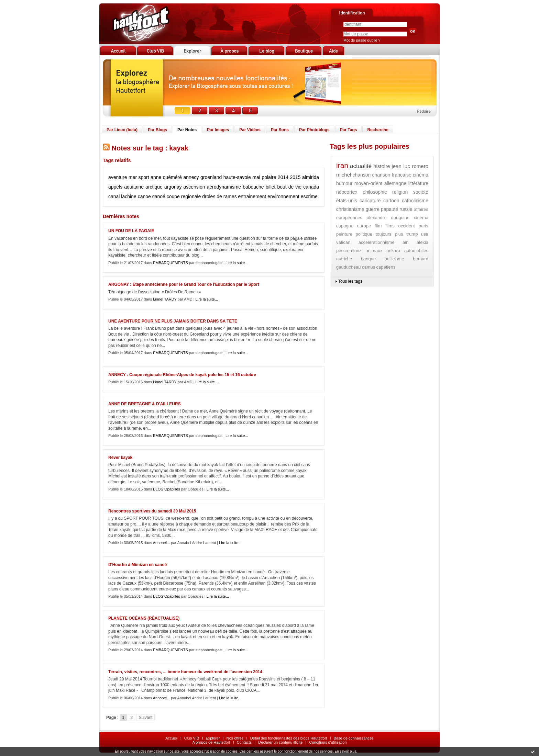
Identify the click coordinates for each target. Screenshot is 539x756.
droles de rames (219, 196)
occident (407, 226)
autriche (344, 259)
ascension (194, 187)
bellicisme (394, 259)
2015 (295, 177)
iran (342, 165)
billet (271, 187)
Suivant (145, 718)
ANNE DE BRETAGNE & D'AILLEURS (145, 404)
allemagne (395, 183)
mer (133, 177)
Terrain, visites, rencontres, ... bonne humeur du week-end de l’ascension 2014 (185, 672)
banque (368, 259)
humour (344, 183)
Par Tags (349, 130)
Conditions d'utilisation (328, 742)
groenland (211, 177)
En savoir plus (345, 751)
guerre (373, 209)
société (421, 192)
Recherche (378, 130)
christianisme (350, 209)
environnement (283, 196)
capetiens (386, 267)
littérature (418, 183)
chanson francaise (392, 175)
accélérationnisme (377, 242)
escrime (309, 196)
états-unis (347, 201)
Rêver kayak (120, 458)
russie (406, 209)
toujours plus (389, 234)
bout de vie (289, 187)
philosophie (375, 192)
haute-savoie (237, 177)
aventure (118, 177)
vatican (343, 242)
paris (423, 226)
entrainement (252, 196)
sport (144, 177)
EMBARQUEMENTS (170, 263)
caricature (370, 201)
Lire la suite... (237, 263)
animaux (374, 251)
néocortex (347, 192)
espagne (345, 226)
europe (364, 226)
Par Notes (187, 130)
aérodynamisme (224, 187)
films (390, 226)
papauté (390, 209)
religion (400, 192)
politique (364, 234)
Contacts (244, 742)
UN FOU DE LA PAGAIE (131, 231)
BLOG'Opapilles (167, 489)
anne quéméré (166, 177)
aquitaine (134, 187)
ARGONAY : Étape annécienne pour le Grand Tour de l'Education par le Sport (184, 284)
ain (405, 242)
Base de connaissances (354, 738)
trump (412, 234)
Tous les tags (350, 281)
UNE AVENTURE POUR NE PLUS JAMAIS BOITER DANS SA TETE (173, 321)
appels (115, 187)
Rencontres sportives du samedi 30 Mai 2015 (152, 511)
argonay (173, 187)
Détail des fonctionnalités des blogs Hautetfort (289, 738)
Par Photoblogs (314, 130)
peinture (344, 234)
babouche (253, 187)
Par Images (218, 130)
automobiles (416, 251)
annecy (191, 177)
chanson (361, 175)
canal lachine (122, 196)
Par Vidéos (250, 130)
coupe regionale (184, 196)
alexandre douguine (388, 218)
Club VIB (192, 738)
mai (256, 177)
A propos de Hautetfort (211, 742)
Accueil (171, 738)
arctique (154, 187)
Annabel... (162, 543)
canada (311, 187)
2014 (283, 177)
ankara (393, 251)
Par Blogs (157, 130)
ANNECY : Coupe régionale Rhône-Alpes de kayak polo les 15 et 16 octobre (182, 375)
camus (368, 267)
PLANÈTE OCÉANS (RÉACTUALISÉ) (144, 618)
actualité (361, 166)
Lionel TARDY (165, 299)
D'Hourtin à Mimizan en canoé (137, 565)
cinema (421, 218)
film (378, 226)
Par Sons (280, 130)
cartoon (391, 201)
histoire (382, 166)
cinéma (421, 175)
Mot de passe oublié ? (362, 40)
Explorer (213, 738)
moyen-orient (368, 183)
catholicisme (415, 201)
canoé (159, 196)
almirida (311, 177)
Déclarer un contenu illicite (280, 742)
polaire (269, 177)
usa (425, 234)
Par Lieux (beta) (122, 130)
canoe (144, 196)
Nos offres (235, 738)
